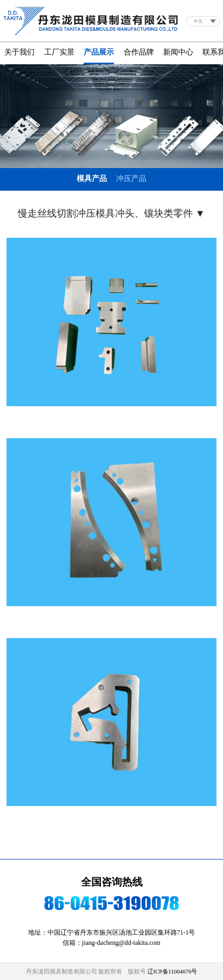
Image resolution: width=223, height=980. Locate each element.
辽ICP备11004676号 (173, 971)
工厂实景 (59, 52)
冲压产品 (131, 179)
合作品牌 (139, 52)
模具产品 (92, 179)
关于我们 (19, 52)
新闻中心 (178, 52)
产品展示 (99, 52)
